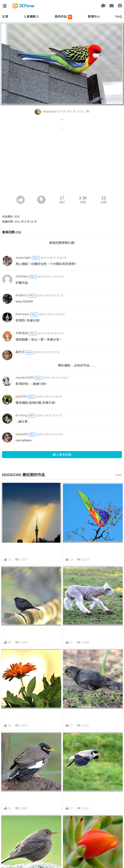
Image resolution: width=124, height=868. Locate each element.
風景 (17, 217)
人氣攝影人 (31, 17)
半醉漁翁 (22, 333)
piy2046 (21, 396)
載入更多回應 (62, 455)
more (118, 475)
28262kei (22, 276)
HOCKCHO (46, 112)
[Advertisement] (62, 165)
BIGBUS (21, 295)
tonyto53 (22, 434)
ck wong (21, 415)
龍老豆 (20, 352)
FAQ (119, 17)
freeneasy (22, 314)
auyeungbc (23, 257)
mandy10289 (25, 377)
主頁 (5, 17)
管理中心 (94, 17)
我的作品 (63, 17)
